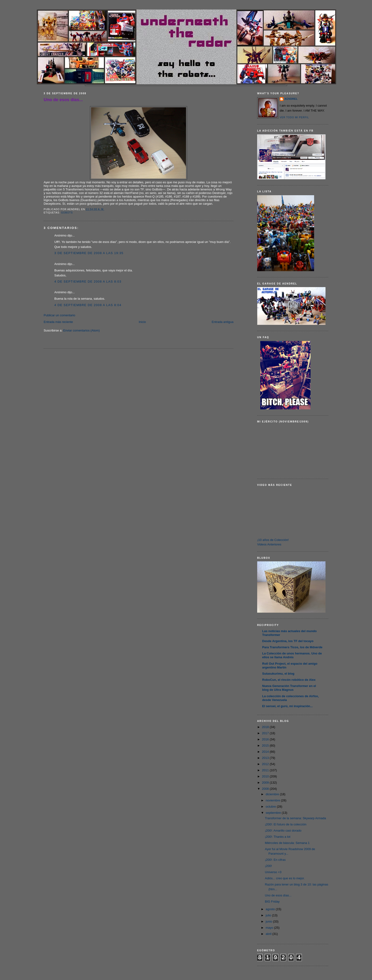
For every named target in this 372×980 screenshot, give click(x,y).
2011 (266, 770)
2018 (266, 727)
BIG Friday (272, 902)
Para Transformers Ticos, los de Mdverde (292, 647)
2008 (266, 789)
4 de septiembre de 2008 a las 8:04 (88, 305)
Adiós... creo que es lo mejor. (285, 878)
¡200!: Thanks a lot (277, 837)
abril (269, 934)
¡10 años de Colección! (273, 540)
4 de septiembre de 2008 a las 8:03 (88, 282)
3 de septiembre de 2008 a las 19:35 (89, 253)
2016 (266, 739)
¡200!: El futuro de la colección (286, 824)
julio (269, 915)
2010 (266, 776)
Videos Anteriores (269, 544)
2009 (266, 783)
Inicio (142, 322)
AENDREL (291, 99)
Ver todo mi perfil (294, 117)
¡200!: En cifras (275, 860)
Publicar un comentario (59, 315)
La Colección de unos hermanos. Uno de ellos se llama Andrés (292, 655)
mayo (270, 928)
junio (269, 921)
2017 (266, 733)
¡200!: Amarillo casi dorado (283, 831)
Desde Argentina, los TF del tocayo (288, 641)
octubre (271, 807)
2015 (266, 746)
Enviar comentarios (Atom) (81, 330)
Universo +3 (273, 872)
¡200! (268, 866)
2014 (266, 752)
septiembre (274, 813)
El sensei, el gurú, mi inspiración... (287, 706)
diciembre (273, 794)
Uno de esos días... (63, 100)
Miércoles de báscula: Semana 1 (287, 843)
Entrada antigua (223, 322)
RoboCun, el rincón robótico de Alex (289, 680)
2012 (266, 764)
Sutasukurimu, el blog (278, 674)
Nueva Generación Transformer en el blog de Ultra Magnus (289, 688)
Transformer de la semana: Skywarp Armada (295, 818)
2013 (266, 758)
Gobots (67, 213)
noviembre (273, 800)
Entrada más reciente (58, 322)
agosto (271, 909)
